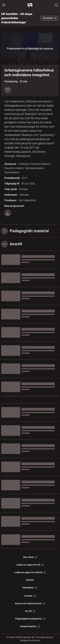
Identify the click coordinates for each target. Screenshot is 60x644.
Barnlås (30, 580)
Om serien (49, 18)
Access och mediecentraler (30, 603)
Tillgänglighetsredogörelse (30, 619)
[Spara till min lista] (8, 90)
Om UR (30, 611)
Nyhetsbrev (30, 588)
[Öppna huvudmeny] (4, 5)
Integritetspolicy (30, 626)
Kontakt (30, 596)
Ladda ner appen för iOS (30, 565)
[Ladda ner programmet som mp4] (8, 213)
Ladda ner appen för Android (30, 572)
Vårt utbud (30, 557)
